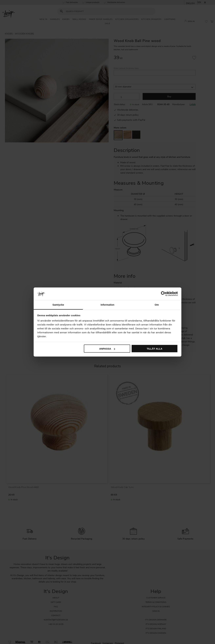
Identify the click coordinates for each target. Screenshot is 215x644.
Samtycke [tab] (58, 305)
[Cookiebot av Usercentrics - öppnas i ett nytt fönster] (163, 294)
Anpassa (107, 349)
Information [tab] (107, 305)
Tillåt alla (155, 349)
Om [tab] (157, 305)
